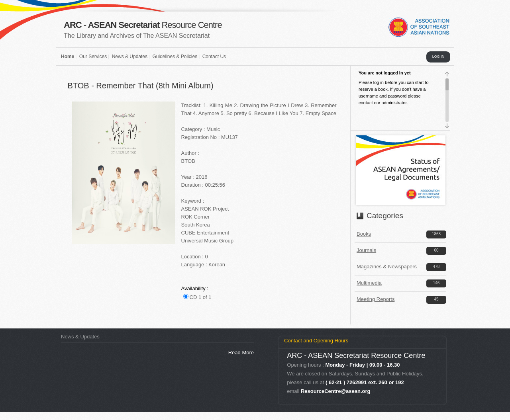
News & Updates (130, 57)
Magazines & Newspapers (387, 267)
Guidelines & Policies (175, 57)
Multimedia (369, 283)
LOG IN (438, 57)
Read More (241, 353)
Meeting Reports (376, 299)
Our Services (93, 57)
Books (364, 234)
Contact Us (214, 57)
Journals (366, 250)
